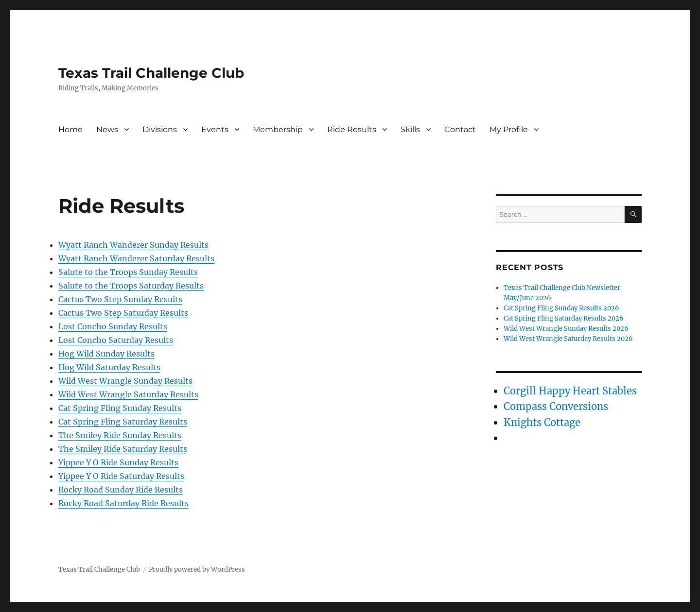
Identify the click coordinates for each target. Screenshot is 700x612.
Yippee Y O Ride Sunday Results (118, 462)
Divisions (160, 129)
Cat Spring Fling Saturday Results (123, 422)
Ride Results (352, 129)
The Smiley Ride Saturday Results (123, 449)
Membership (278, 129)
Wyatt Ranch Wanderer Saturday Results (136, 258)
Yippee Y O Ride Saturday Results (121, 476)
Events (215, 129)
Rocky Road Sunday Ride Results (121, 490)
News (107, 129)
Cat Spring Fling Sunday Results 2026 (561, 308)
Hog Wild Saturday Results (109, 367)
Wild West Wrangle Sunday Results (125, 381)
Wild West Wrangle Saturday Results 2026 (568, 339)
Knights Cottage (542, 422)
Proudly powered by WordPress (197, 569)
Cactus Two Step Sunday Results (120, 299)
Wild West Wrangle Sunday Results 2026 (566, 329)
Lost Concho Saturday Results (116, 340)
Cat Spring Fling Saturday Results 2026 (564, 318)
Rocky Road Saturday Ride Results (123, 503)
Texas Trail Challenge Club (151, 73)
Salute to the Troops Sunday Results (128, 272)
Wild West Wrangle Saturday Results (128, 394)
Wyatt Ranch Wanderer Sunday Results (133, 245)
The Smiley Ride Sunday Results (120, 435)
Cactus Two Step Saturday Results (123, 313)
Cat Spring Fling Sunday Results (120, 408)
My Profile (509, 129)
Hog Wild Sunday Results (106, 354)
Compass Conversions (556, 406)
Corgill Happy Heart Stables (570, 391)
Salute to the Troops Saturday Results (131, 286)
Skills (410, 129)
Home (70, 129)
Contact (460, 129)
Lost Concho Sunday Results (113, 326)
